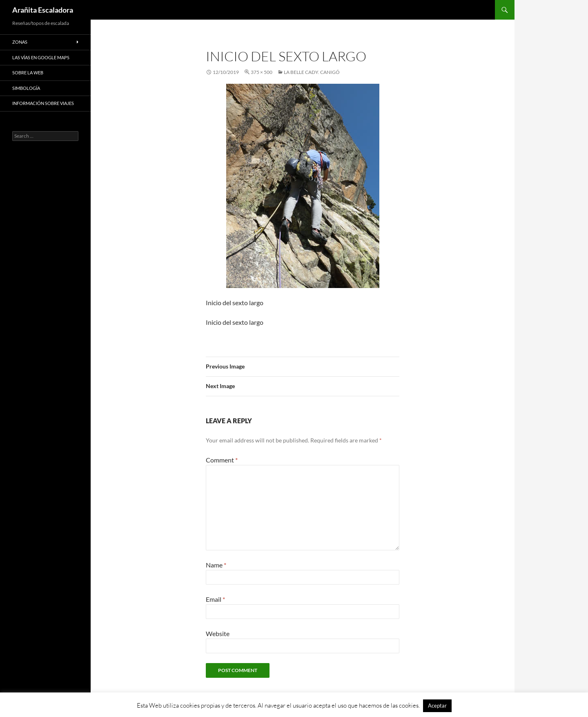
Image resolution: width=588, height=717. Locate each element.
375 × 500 (262, 72)
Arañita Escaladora (43, 10)
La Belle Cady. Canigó (312, 72)
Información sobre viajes (43, 103)
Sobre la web (28, 73)
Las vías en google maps (41, 57)
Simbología (26, 88)
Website (218, 633)
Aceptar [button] (437, 706)
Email (215, 599)
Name (216, 565)
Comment (222, 460)
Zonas (20, 42)
